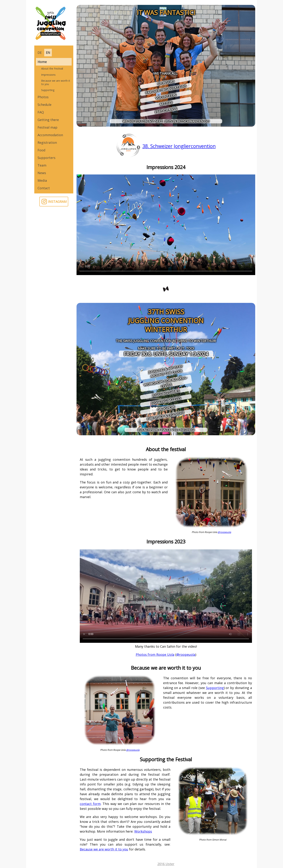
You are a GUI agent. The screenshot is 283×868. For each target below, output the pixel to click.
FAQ (41, 112)
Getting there (48, 120)
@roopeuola (224, 532)
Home (42, 62)
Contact (44, 188)
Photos (43, 97)
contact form (90, 804)
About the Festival (52, 69)
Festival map (47, 127)
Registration (47, 142)
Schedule (44, 105)
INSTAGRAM (54, 202)
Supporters (46, 158)
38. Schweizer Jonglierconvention (179, 146)
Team (42, 165)
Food (41, 150)
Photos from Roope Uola (155, 655)
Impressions (48, 75)
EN (48, 53)
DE (40, 53)
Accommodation (50, 135)
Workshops (143, 831)
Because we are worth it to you (56, 82)
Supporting (48, 90)
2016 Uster (166, 864)
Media (42, 180)
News (42, 173)
